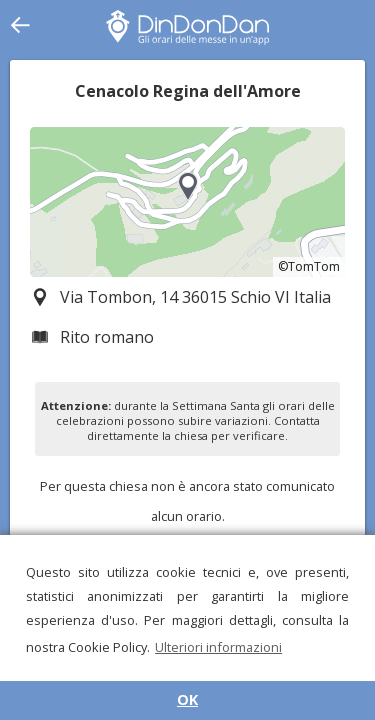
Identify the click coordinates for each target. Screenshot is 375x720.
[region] (187, 202)
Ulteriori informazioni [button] (218, 647)
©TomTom (309, 266)
